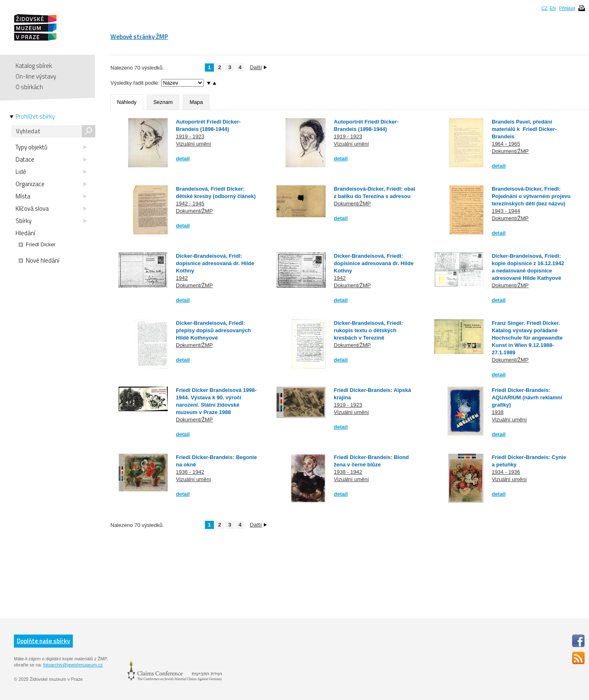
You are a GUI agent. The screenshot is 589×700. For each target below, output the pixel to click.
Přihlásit (567, 8)
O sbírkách (29, 87)
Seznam (163, 102)
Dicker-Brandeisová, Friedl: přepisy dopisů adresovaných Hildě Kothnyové (214, 330)
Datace (51, 160)
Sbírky (51, 221)
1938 (498, 412)
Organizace (51, 184)
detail (183, 159)
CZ (545, 8)
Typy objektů (51, 147)
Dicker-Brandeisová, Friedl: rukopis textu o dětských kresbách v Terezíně (368, 330)
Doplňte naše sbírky (43, 641)
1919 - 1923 (190, 136)
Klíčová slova (51, 209)
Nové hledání (39, 261)
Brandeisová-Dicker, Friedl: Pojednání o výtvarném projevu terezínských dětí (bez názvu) (531, 196)
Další (259, 67)
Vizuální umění (193, 144)
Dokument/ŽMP (510, 151)
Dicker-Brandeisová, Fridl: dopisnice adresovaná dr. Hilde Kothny (215, 263)
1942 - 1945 (190, 204)
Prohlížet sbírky (35, 117)
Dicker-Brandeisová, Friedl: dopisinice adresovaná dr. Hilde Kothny (374, 263)
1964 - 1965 (506, 144)
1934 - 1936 (506, 472)
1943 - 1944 (506, 211)
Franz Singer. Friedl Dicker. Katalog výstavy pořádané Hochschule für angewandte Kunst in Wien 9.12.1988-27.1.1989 (527, 338)
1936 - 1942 (190, 472)
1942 (182, 278)
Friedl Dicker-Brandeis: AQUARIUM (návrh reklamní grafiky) (527, 397)
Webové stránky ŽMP (139, 37)
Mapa (196, 102)
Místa (51, 196)
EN (552, 8)
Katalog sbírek (34, 66)
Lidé (51, 172)
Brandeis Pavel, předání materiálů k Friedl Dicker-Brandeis (524, 129)
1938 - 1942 (348, 472)
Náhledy (127, 102)
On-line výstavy (36, 76)
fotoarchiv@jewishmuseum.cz (73, 665)
